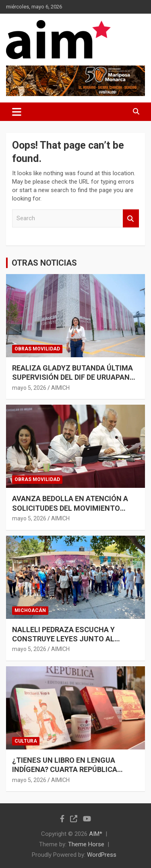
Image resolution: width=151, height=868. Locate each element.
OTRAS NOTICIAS (44, 263)
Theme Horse (86, 844)
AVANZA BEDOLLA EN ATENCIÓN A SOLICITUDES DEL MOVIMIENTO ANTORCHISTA (70, 508)
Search (131, 218)
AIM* (96, 834)
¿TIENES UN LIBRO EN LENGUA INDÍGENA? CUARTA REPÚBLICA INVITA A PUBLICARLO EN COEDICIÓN (74, 770)
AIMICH (60, 388)
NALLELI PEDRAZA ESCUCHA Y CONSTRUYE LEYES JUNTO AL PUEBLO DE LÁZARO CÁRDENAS (65, 639)
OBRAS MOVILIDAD (37, 349)
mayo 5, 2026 (29, 388)
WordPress (102, 855)
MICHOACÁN (30, 610)
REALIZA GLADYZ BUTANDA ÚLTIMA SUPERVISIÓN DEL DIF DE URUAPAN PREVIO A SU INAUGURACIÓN (72, 377)
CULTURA (26, 741)
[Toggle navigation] (17, 112)
